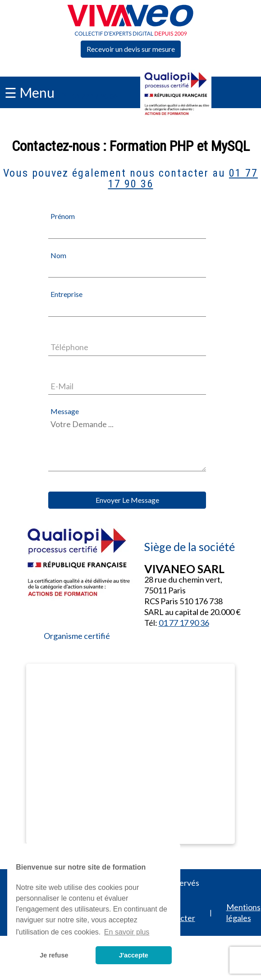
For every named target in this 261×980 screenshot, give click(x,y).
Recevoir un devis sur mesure (131, 49)
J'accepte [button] (134, 955)
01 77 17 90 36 (95, 96)
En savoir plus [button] (127, 932)
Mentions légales (243, 912)
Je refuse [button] (54, 955)
